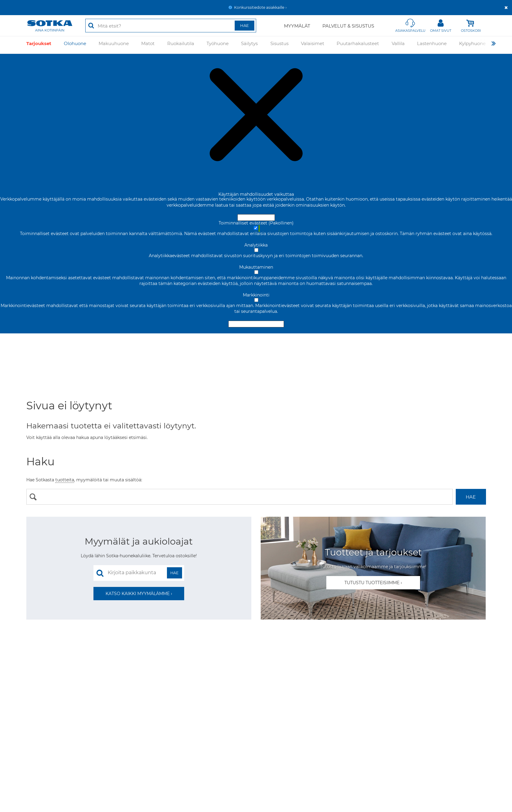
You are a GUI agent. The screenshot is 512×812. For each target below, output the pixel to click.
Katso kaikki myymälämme (138, 594)
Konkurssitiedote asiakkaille (259, 7)
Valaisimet (313, 45)
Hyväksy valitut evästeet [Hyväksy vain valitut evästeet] (256, 324)
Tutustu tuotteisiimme (372, 583)
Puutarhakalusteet (358, 45)
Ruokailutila (181, 45)
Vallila (398, 45)
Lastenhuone (432, 45)
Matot (148, 45)
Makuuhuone (114, 45)
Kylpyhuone (472, 45)
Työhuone (218, 45)
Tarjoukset (39, 45)
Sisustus (279, 45)
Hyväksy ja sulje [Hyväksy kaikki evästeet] (256, 218)
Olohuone (75, 45)
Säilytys (249, 45)
